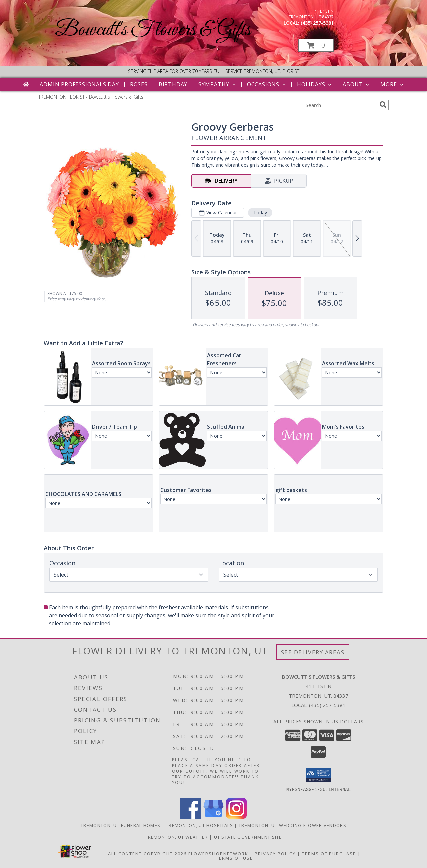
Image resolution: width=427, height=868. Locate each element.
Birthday (173, 84)
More (392, 84)
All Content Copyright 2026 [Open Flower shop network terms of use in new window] (147, 853)
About (357, 84)
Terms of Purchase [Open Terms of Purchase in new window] (329, 853)
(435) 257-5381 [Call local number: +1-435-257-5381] (317, 23)
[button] (316, 45)
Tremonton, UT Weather (176, 837)
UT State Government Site (248, 837)
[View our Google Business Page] (213, 817)
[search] (383, 105)
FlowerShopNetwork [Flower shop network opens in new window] (218, 853)
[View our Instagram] (236, 817)
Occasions (267, 84)
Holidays (315, 84)
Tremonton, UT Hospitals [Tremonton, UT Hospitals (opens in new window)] (199, 825)
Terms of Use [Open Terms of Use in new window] (234, 858)
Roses (139, 84)
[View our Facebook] (191, 817)
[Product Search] (341, 105)
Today (260, 212)
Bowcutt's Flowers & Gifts (153, 30)
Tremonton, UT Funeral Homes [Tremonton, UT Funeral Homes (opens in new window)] (121, 825)
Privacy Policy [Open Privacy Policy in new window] (275, 853)
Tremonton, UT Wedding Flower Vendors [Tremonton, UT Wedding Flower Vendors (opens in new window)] (292, 825)
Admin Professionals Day (79, 84)
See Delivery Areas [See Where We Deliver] (313, 652)
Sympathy (218, 84)
